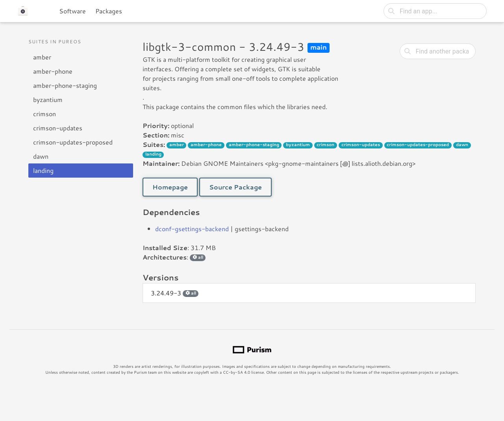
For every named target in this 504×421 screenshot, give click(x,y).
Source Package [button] (235, 187)
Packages (109, 11)
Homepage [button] (170, 187)
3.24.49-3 (175, 293)
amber (42, 57)
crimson (44, 114)
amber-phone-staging (65, 85)
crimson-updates (58, 128)
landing (43, 170)
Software (72, 11)
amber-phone (53, 71)
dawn (41, 156)
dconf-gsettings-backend (192, 229)
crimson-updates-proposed (73, 142)
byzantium (48, 99)
